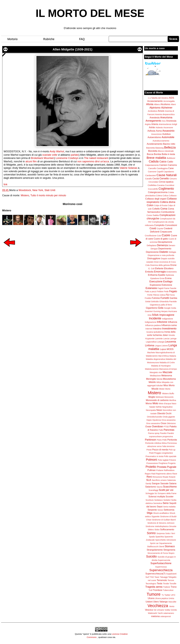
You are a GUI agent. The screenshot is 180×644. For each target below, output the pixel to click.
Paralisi (163, 433)
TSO (152, 577)
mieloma (155, 616)
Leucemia (170, 342)
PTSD (166, 427)
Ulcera (151, 598)
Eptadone (155, 278)
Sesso (160, 510)
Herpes (164, 311)
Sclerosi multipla (157, 496)
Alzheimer (167, 108)
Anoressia (171, 121)
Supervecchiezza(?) (155, 574)
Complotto (159, 225)
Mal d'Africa (164, 356)
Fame (167, 288)
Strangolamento (155, 550)
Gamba (173, 298)
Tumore (154, 594)
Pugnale (172, 467)
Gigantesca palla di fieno (161, 305)
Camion (163, 165)
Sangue (156, 483)
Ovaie (148, 426)
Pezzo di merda (160, 450)
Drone (173, 265)
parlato (75, 155)
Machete (151, 353)
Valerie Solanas (128, 168)
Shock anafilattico (161, 513)
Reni (149, 477)
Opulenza (157, 420)
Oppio (149, 420)
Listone (165, 346)
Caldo (170, 162)
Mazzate (167, 372)
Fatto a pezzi (151, 291)
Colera (159, 196)
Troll (150, 590)
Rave (175, 474)
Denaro (172, 245)
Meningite (151, 379)
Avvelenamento (154, 144)
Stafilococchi (153, 547)
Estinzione (167, 285)
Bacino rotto (169, 144)
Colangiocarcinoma (158, 192)
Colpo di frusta (161, 205)
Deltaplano (152, 245)
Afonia (150, 104)
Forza (172, 295)
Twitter (167, 595)
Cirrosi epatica (166, 182)
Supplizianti (171, 574)
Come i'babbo (153, 215)
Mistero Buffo (168, 394)
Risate (165, 477)
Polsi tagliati (163, 460)
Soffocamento (167, 529)
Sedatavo (159, 500)
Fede (166, 291)
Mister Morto (165, 389)
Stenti (162, 547)
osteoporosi (166, 616)
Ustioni (149, 602)
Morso (149, 403)
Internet (149, 329)
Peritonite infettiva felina (156, 443)
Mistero (25, 195)
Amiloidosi (153, 111)
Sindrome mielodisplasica (157, 526)
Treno (174, 587)
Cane (171, 168)
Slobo (157, 530)
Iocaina (150, 332)
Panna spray (154, 433)
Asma (159, 131)
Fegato (173, 291)
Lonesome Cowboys (67, 158)
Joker (165, 335)
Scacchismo (170, 487)
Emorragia (160, 272)
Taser (157, 577)
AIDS (171, 98)
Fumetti (165, 298)
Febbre (160, 291)
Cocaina (161, 185)
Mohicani (160, 397)
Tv (163, 595)
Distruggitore (154, 258)
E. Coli (151, 269)
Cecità (156, 179)
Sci (156, 493)
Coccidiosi (170, 185)
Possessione (152, 463)
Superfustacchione (161, 563)
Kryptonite (150, 339)
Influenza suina (169, 325)
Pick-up (172, 450)
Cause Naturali (167, 175)
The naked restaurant (96, 158)
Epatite (162, 275)
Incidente (155, 318)
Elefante (159, 268)
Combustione (168, 212)
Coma (164, 209)
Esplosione (155, 285)
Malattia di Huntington (161, 366)
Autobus (166, 134)
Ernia (162, 278)
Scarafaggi (153, 490)
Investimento (169, 329)
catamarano (169, 613)
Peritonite (172, 440)
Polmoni (151, 460)
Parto (159, 440)
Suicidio (151, 556)
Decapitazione (165, 242)
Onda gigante (169, 417)
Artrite (152, 127)
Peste (149, 450)
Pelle (165, 440)
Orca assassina (169, 420)
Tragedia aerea (154, 587)
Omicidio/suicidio (155, 417)
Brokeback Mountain (43, 158)
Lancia (166, 339)
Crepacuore (166, 232)
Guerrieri (149, 311)
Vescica (149, 610)
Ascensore (168, 128)
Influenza (173, 322)
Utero (156, 602)
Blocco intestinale (166, 151)
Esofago (168, 281)
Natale (152, 407)
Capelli (160, 172)
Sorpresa (161, 533)
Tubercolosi (168, 590)
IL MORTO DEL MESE (90, 13)
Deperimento (165, 249)
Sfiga (150, 513)
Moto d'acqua (165, 404)
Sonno (151, 533)
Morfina (173, 400)
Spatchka (160, 537)
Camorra (172, 165)
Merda (160, 379)
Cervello (164, 179)
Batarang (159, 148)
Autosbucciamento (161, 141)
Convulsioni (171, 225)
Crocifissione (151, 236)
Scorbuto (150, 500)
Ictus (155, 315)
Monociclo (169, 397)
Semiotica (158, 503)
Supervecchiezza (161, 570)
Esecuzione (156, 281)
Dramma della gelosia (160, 265)
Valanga (164, 602)
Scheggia (150, 493)
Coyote (160, 229)
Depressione (152, 252)
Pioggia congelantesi (163, 453)
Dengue (154, 249)
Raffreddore (169, 470)
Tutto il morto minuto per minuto (48, 195)
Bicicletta (153, 151)
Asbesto (159, 128)
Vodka (167, 610)
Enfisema (153, 275)
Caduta (154, 161)
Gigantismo (152, 308)
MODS (170, 349)
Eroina (168, 278)
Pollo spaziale (170, 456)
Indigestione (168, 319)
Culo (159, 236)
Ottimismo (171, 423)
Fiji (167, 295)
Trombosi (158, 590)
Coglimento (166, 189)
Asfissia (151, 131)
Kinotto (172, 335)
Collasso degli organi (156, 199)
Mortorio (13, 39)
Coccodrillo (153, 189)
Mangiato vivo (156, 372)
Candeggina (162, 168)
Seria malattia (169, 507)
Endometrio (172, 272)
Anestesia (155, 118)
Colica (165, 196)
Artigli (175, 124)
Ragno (148, 474)
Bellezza (170, 147)
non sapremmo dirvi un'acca (93, 161)
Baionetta (151, 148)
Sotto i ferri (170, 533)
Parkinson (151, 440)
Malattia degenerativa (156, 359)
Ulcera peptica (161, 598)
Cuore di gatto (161, 239)
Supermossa (161, 567)
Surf (147, 577)
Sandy (148, 484)
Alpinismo (155, 108)
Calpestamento (152, 165)
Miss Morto (169, 385)
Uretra (171, 598)
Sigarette (156, 516)
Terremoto (162, 580)
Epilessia (170, 275)
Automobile (168, 137)
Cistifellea (152, 185)
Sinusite (173, 526)
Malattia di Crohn (167, 363)
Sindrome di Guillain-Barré (164, 520)
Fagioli (160, 288)
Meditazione (155, 376)
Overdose (157, 426)
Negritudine (167, 407)
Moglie (152, 397)
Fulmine (156, 298)
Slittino (151, 530)
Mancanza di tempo (168, 369)
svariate (47, 155)
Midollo (152, 382)
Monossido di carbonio (157, 400)
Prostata (162, 467)
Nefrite (159, 407)
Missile (155, 389)
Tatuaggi (164, 577)
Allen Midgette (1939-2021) (72, 49)
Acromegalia (169, 101)
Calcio (163, 162)
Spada (152, 537)
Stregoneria (169, 550)
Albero (157, 104)
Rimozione (157, 477)
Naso (174, 404)
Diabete (164, 252)
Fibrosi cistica (159, 295)
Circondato (153, 182)
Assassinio (168, 131)
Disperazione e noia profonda (161, 255)
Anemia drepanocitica (165, 114)
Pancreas (169, 430)
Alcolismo (165, 104)
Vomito (174, 610)
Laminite (159, 339)
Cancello (152, 168)
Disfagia (172, 252)
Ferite (150, 295)
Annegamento (153, 121)
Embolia (149, 272)
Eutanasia (151, 288)
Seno (166, 503)
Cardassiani (151, 175)
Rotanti (172, 477)
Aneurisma (166, 118)
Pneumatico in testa (154, 456)
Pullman (151, 470)
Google (167, 308)
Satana (173, 483)
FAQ (82, 39)
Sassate (164, 483)
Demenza (162, 245)
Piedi (151, 453)
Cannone (152, 172)
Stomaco (170, 546)
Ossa (163, 423)
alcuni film (31, 161)
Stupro (171, 553)
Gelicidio (155, 302)
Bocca (150, 154)
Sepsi (160, 506)
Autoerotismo (154, 137)
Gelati (148, 302)
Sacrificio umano (159, 480)
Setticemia (169, 510)
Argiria (148, 124)
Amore (161, 111)
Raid (153, 474)
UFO (173, 595)
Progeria (172, 463)
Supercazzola (164, 560)
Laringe (173, 339)
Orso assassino (153, 423)
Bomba (157, 154)
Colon (150, 205)
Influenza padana (153, 325)
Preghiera (163, 463)
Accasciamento (155, 101)
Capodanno (169, 172)
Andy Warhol (57, 151)
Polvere (173, 460)
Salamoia (171, 480)
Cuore (166, 235)
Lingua (158, 346)
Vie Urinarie (159, 610)
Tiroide (166, 584)
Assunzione (157, 134)
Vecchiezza (158, 606)
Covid (153, 228)
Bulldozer (171, 158)
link (6, 184)
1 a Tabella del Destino (158, 98)
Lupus (163, 349)
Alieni (173, 104)
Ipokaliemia (159, 332)
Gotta (174, 308)
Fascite (173, 288)
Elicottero (169, 268)
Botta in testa (168, 154)
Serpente (152, 510)
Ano (164, 121)
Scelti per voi (166, 490)
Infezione (162, 322)
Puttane (160, 470)
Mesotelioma (169, 379)
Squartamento (166, 543)
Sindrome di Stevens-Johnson (161, 523)
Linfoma (149, 345)
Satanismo (151, 487)
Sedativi (167, 500)
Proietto (151, 467)
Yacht (160, 613)
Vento (172, 606)
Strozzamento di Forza (158, 553)
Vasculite (172, 602)
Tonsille (173, 584)
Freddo (148, 298)
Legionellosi (151, 342)
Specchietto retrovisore (166, 540)
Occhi (169, 413)
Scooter (170, 496)
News (159, 410)
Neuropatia (151, 410)
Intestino (157, 329)
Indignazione (151, 322)
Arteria (155, 124)
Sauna (160, 487)
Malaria (173, 356)
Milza (159, 382)
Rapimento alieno (164, 474)
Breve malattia (156, 158)
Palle (161, 430)
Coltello (156, 209)
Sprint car (154, 543)
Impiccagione (167, 315)
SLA (149, 480)
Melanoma (167, 375)
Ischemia (157, 335)
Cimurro (173, 179)
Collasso (173, 196)
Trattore (167, 587)
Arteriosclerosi (165, 124)
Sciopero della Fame (167, 493)
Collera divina (168, 202)
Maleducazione (152, 369)
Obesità (161, 413)
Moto (155, 403)
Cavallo (148, 179)
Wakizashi (153, 613)
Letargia (161, 342)
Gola (161, 308)
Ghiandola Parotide (168, 302)
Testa (160, 583)
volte (55, 155)
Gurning (157, 311)
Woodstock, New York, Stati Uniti (37, 190)
